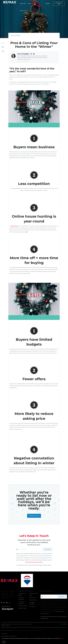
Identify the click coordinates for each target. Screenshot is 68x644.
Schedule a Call (33, 600)
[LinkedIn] (4, 603)
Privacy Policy (64, 624)
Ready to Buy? (32, 4)
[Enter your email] (30, 549)
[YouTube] (7, 603)
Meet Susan (32, 598)
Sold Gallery (32, 606)
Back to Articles (16, 35)
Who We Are (23, 4)
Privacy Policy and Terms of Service (34, 562)
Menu (48, 4)
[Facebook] (2, 603)
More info (61, 638)
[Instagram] (10, 603)
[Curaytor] (8, 610)
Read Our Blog (22, 608)
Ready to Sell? (24, 11)
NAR (27, 232)
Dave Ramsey (14, 226)
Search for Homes (23, 606)
